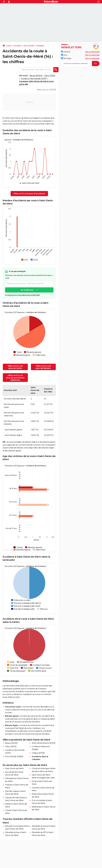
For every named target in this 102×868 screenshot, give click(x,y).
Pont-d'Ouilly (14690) (14, 757)
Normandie (29, 46)
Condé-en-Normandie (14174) (34, 79)
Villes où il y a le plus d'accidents (29, 194)
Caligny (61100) (38, 753)
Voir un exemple (92, 52)
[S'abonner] (80, 64)
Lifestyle (66, 52)
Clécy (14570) (11, 747)
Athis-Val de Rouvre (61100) (44, 743)
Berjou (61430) (11, 743)
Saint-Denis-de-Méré (14, 768)
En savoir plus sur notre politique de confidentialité (22, 295)
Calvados (40, 46)
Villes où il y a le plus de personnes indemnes (15, 378)
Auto (9, 46)
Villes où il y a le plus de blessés (43, 367)
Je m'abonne (27, 290)
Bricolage (66, 58)
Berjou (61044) (36, 76)
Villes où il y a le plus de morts (15, 367)
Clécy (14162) (50, 76)
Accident (18, 46)
